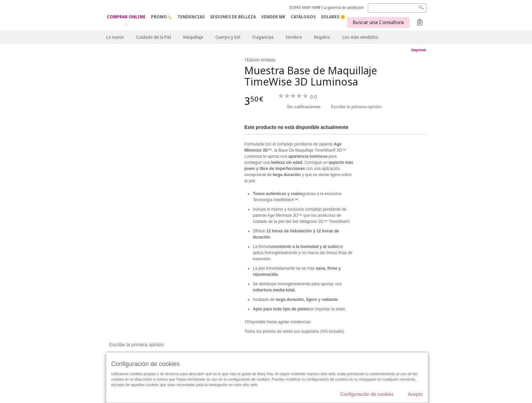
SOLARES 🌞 (333, 17)
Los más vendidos (360, 37)
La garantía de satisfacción (344, 7)
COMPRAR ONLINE (126, 17)
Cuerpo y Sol (228, 37)
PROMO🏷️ (161, 17)
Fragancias (263, 37)
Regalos (322, 37)
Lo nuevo (115, 37)
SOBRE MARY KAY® (305, 7)
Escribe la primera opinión (356, 107)
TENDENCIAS (191, 17)
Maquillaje (193, 37)
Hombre (294, 37)
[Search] (397, 8)
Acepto (415, 394)
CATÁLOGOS (303, 17)
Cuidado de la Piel (154, 37)
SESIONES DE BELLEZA (233, 17)
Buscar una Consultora (378, 22)
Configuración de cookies (367, 394)
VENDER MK (273, 17)
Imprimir (419, 50)
